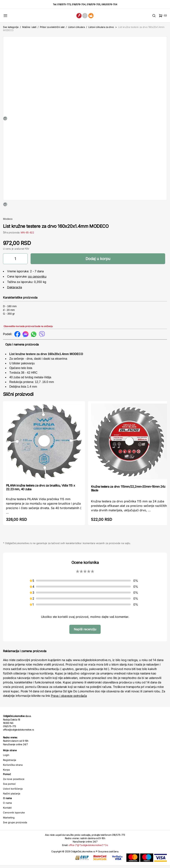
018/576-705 (93, 4)
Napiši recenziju (85, 641)
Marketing (9, 829)
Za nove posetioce (14, 791)
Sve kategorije (11, 27)
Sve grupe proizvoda (15, 834)
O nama (7, 815)
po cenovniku (37, 288)
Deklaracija (15, 299)
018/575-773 (64, 4)
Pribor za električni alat (52, 27)
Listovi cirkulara (76, 27)
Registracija (10, 772)
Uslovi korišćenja (13, 801)
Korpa (6, 782)
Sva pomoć (9, 796)
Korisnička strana (13, 777)
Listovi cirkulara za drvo (101, 27)
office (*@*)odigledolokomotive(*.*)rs (88, 857)
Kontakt (7, 820)
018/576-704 (79, 4)
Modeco (8, 231)
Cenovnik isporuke (14, 824)
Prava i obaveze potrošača (69, 708)
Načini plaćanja (12, 805)
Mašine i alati (29, 27)
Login (6, 767)
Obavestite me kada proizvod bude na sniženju (28, 338)
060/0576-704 (109, 4)
